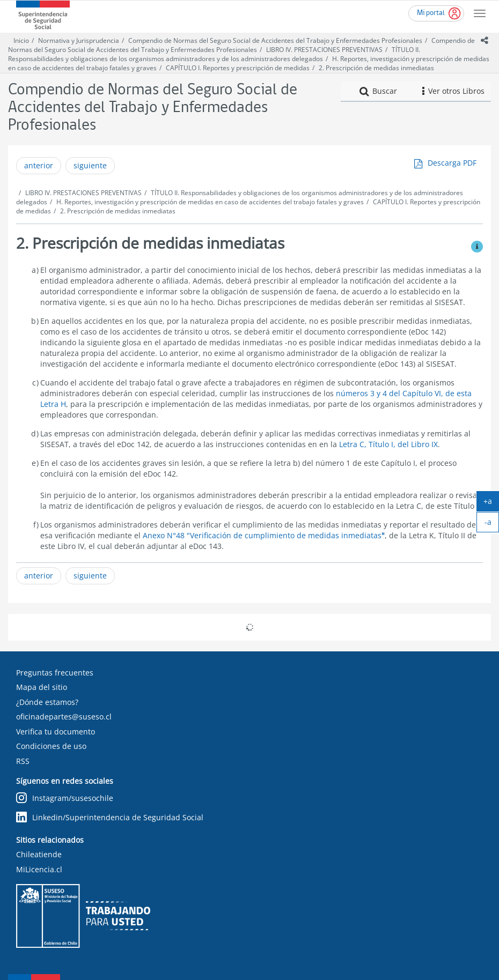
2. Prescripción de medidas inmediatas (376, 68)
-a (492, 524)
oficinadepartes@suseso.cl (64, 717)
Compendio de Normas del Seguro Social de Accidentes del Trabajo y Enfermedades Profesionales (275, 40)
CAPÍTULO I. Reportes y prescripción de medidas (238, 68)
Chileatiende (39, 854)
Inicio (21, 40)
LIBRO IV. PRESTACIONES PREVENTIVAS (324, 50)
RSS (23, 761)
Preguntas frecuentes (55, 673)
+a (491, 503)
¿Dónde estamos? (47, 702)
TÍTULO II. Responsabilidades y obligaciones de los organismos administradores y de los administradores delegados (214, 54)
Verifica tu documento (56, 732)
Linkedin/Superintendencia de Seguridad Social (110, 818)
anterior (39, 165)
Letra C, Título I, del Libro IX (388, 444)
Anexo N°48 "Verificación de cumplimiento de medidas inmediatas (264, 535)
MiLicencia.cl (39, 869)
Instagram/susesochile (65, 799)
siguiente (90, 165)
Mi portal (431, 13)
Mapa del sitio (42, 687)
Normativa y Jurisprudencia (79, 40)
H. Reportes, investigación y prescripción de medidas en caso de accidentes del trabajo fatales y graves (210, 202)
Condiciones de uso (51, 746)
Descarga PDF (452, 163)
